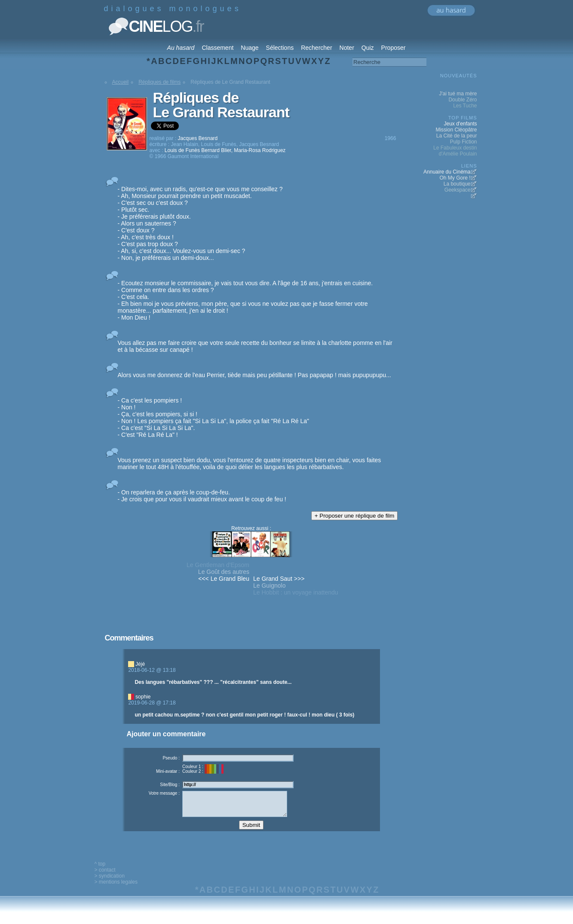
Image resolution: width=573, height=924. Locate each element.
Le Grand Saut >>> (279, 579)
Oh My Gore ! (455, 178)
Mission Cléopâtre (456, 130)
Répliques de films (159, 82)
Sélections (280, 48)
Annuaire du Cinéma (447, 172)
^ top (100, 870)
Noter (347, 48)
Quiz (368, 48)
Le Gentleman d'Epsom (218, 565)
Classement (218, 48)
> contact (105, 876)
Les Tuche (465, 106)
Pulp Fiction (464, 142)
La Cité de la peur (457, 136)
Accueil (121, 82)
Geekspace (458, 190)
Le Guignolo (270, 586)
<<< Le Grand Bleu (224, 579)
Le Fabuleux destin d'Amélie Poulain (455, 151)
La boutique (457, 184)
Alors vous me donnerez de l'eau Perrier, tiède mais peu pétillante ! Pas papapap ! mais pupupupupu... (254, 375)
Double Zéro (463, 100)
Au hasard (181, 48)
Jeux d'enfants (460, 124)
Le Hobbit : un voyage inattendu (296, 592)
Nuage (250, 48)
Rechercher (316, 48)
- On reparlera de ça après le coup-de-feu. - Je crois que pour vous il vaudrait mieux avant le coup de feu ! (202, 496)
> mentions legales (116, 888)
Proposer (394, 48)
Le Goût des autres (224, 572)
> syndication (110, 882)
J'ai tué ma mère (458, 94)
